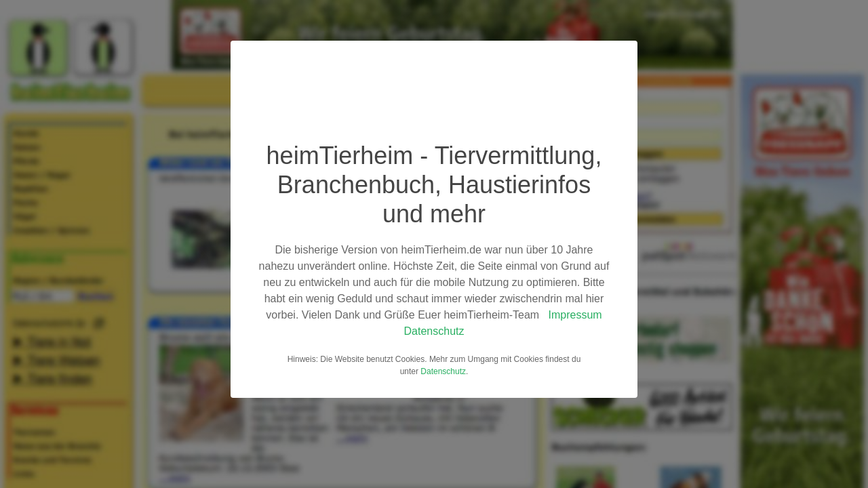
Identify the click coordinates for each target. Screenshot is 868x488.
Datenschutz (434, 331)
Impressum (575, 315)
